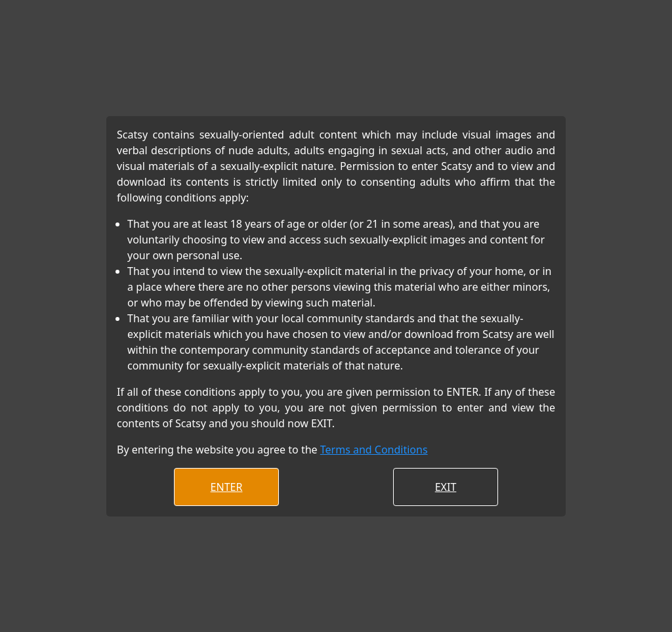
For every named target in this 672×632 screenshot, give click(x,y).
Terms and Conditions (374, 450)
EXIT (446, 487)
